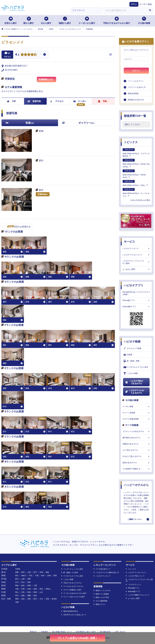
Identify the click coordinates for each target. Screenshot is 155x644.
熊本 (35, 599)
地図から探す (65, 21)
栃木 (43, 576)
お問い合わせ (120, 632)
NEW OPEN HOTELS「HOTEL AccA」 (134, 174)
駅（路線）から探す (70, 573)
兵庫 (23, 589)
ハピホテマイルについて (136, 255)
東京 (17, 576)
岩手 (35, 572)
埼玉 (31, 576)
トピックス (131, 142)
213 (41, 131)
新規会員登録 (133, 93)
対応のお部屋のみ (19, 227)
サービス (129, 242)
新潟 (17, 579)
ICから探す (46, 21)
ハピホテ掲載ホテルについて (138, 595)
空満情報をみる (47, 80)
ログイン (136, 71)
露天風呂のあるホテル (136, 438)
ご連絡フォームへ (135, 519)
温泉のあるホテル (136, 463)
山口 (41, 592)
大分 (41, 599)
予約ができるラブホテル (71, 583)
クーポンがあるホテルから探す (74, 593)
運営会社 (33, 632)
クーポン (80, 101)
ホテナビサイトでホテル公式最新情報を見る (22, 91)
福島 (47, 572)
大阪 (17, 589)
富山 (23, 582)
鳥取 (29, 592)
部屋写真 (34, 101)
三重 (35, 586)
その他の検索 (144, 21)
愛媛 (29, 596)
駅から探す (29, 21)
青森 (17, 572)
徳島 (23, 596)
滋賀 (35, 589)
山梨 (23, 579)
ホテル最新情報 (100, 601)
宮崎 (47, 599)
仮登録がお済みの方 (136, 100)
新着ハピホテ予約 (101, 597)
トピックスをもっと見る (140, 200)
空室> (43, 194)
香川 (17, 596)
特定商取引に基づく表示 (86, 632)
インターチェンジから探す (72, 569)
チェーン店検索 (136, 413)
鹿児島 (54, 599)
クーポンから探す (87, 21)
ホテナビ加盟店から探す (71, 590)
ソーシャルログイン (136, 81)
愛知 (17, 586)
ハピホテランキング (136, 248)
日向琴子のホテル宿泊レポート (74, 615)
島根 (35, 592)
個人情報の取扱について (62, 632)
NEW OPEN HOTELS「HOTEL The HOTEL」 (136, 163)
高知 (35, 596)
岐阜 (23, 586)
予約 (103, 101)
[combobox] (125, 10)
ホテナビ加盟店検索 (136, 419)
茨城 (49, 576)
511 (41, 190)
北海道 (18, 569)
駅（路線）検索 (132, 361)
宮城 (41, 572)
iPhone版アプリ (136, 300)
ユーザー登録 (145, 4)
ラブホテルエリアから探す (136, 367)
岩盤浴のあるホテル (136, 444)
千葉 (37, 576)
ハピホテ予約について (135, 576)
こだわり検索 (131, 373)
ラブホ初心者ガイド (102, 569)
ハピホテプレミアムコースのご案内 (136, 262)
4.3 (17, 55)
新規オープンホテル (102, 591)
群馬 (55, 576)
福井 (29, 582)
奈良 (41, 589)
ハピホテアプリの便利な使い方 (106, 573)
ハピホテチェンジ (133, 585)
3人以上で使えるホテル (136, 456)
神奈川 (24, 576)
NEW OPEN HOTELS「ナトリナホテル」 (136, 192)
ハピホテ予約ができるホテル (134, 382)
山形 (29, 572)
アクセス (57, 101)
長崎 (29, 599)
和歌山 (48, 589)
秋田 (23, 572)
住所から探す (11, 21)
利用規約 (45, 632)
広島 (23, 592)
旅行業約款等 (105, 632)
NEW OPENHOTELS (70, 611)
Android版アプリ (136, 307)
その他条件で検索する (136, 469)
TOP (11, 101)
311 (41, 161)
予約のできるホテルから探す (117, 21)
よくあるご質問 (136, 269)
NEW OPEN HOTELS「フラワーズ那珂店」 (136, 153)
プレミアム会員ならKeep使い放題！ (78, 638)
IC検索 (128, 355)
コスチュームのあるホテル (136, 431)
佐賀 (23, 599)
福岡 (17, 599)
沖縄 (17, 602)
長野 (29, 579)
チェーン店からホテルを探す (73, 597)
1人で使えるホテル (136, 450)
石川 (17, 582)
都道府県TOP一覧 (135, 116)
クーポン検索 (136, 406)
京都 (29, 589)
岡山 (17, 592)
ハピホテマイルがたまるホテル (135, 392)
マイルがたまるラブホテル (72, 586)
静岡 (29, 586)
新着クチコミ (100, 604)
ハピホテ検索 (132, 342)
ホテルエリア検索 (132, 348)
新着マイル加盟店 (101, 594)
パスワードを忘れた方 (137, 87)
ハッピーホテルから (136, 485)
